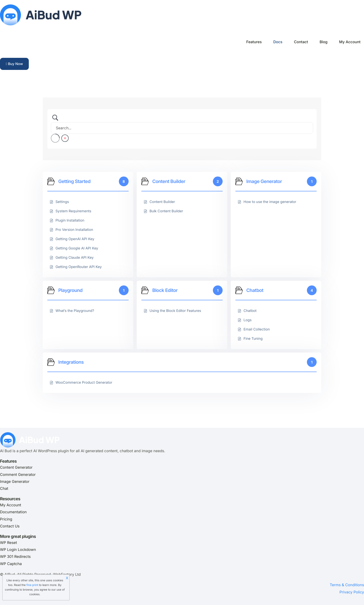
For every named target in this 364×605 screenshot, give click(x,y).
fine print (32, 585)
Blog (324, 42)
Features (254, 42)
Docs (278, 42)
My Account (350, 42)
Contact (301, 42)
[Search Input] (182, 128)
